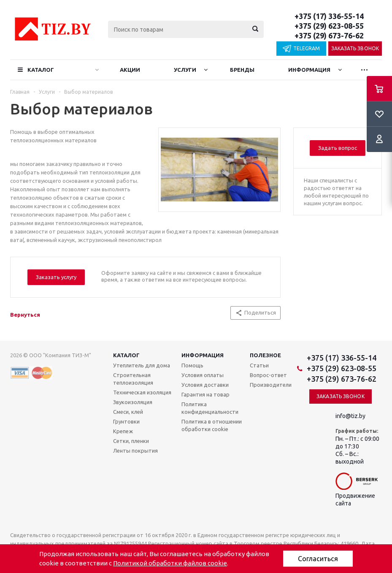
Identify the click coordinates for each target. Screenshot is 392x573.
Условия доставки (205, 385)
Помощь (192, 365)
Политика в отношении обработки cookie (212, 425)
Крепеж (123, 431)
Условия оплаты (203, 375)
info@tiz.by (350, 416)
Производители (271, 385)
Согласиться (318, 559)
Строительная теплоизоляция (133, 379)
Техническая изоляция (142, 392)
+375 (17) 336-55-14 (329, 16)
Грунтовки (126, 421)
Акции (130, 70)
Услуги (185, 70)
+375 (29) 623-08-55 (329, 26)
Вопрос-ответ (268, 375)
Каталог (41, 70)
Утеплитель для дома (142, 365)
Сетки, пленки (131, 441)
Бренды (242, 70)
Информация (309, 70)
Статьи (259, 365)
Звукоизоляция (133, 402)
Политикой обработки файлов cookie (170, 563)
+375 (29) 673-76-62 (329, 35)
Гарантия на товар (205, 394)
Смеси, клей (128, 412)
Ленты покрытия (135, 451)
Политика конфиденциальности (210, 408)
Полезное (265, 355)
